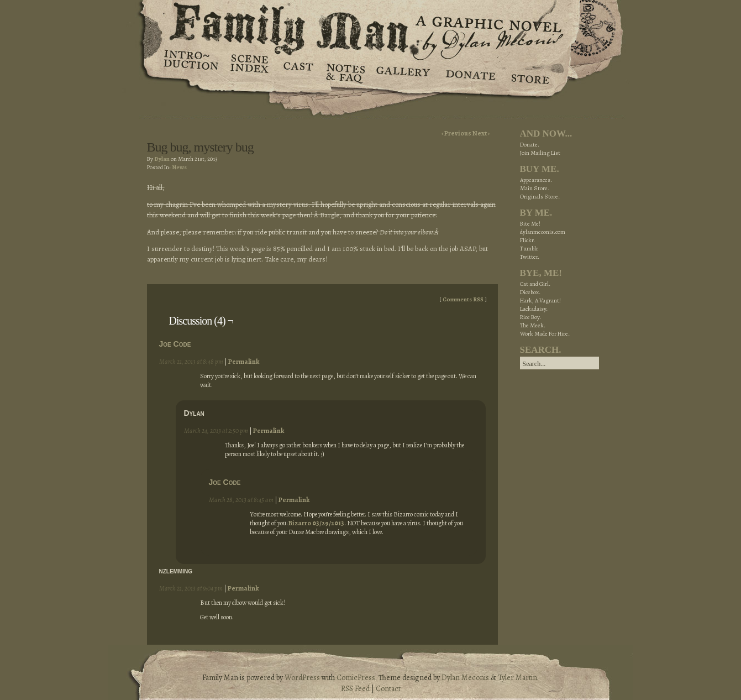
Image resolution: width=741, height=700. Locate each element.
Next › (481, 133)
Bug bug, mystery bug (200, 147)
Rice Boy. (530, 317)
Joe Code (175, 344)
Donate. (530, 145)
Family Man (371, 26)
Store (530, 72)
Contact (388, 689)
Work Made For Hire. (545, 334)
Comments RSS (463, 299)
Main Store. (535, 188)
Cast (298, 72)
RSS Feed (355, 689)
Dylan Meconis (465, 678)
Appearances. (536, 180)
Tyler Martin (517, 678)
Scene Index (251, 72)
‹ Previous (457, 133)
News (179, 167)
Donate (469, 72)
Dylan (162, 159)
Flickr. (527, 240)
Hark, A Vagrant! (540, 301)
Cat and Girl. (535, 284)
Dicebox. (530, 292)
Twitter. (530, 257)
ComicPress (356, 678)
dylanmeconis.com (543, 232)
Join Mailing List (540, 153)
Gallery (403, 72)
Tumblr (529, 249)
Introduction (191, 64)
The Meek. (533, 325)
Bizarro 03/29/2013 (316, 523)
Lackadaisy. (534, 309)
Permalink (244, 362)
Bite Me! (530, 224)
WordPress (302, 678)
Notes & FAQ (345, 72)
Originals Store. (540, 197)
